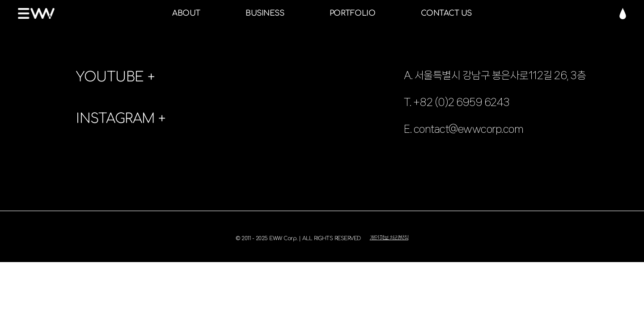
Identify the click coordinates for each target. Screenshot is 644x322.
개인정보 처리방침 (389, 238)
